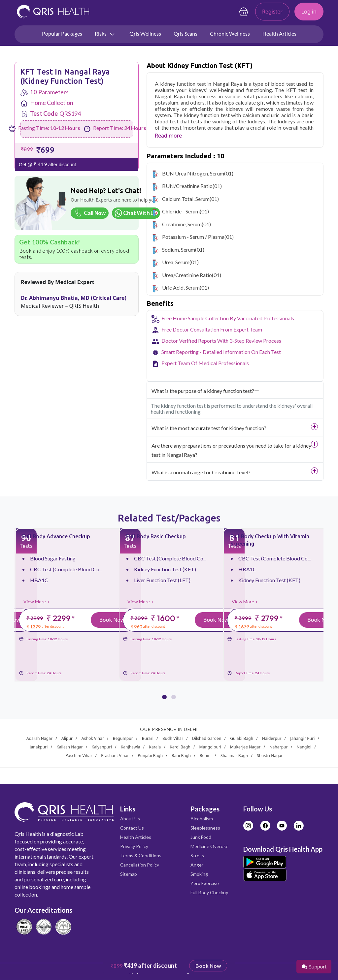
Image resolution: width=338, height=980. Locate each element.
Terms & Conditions (141, 855)
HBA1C (39, 580)
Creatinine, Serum (182, 224)
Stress (197, 855)
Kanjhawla (131, 747)
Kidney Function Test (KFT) (165, 569)
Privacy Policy (134, 846)
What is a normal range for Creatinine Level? (201, 472)
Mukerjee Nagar (245, 747)
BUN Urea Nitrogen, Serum (193, 173)
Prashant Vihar (115, 756)
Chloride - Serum (181, 211)
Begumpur (123, 738)
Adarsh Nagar (39, 738)
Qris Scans (186, 33)
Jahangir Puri (302, 738)
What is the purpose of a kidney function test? (205, 391)
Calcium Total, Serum (186, 199)
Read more (168, 136)
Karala (155, 747)
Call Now (89, 213)
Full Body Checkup (209, 892)
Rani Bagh (181, 756)
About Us (130, 819)
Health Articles (279, 33)
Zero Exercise (205, 883)
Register (272, 12)
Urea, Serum (176, 262)
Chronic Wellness (230, 33)
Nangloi (304, 747)
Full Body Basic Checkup (156, 536)
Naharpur (279, 747)
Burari (148, 738)
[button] (164, 693)
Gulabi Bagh (242, 738)
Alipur (67, 738)
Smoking (199, 874)
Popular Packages (62, 33)
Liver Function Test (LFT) (162, 580)
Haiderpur (272, 738)
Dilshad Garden (207, 738)
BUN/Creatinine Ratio (187, 186)
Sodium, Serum (179, 250)
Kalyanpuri (102, 747)
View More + (37, 601)
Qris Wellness (145, 33)
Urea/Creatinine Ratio (187, 275)
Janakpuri (39, 747)
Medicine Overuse (209, 846)
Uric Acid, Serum (181, 287)
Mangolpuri (210, 747)
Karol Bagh (180, 747)
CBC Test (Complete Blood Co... (66, 569)
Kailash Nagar (70, 747)
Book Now (112, 620)
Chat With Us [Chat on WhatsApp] (135, 213)
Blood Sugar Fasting (53, 558)
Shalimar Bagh (234, 756)
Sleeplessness (205, 828)
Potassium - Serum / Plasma (193, 237)
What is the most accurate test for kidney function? (209, 428)
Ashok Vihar (93, 738)
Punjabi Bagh (150, 756)
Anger (197, 865)
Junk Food (201, 837)
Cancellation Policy (140, 865)
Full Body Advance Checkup (56, 536)
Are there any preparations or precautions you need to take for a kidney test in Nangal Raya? (231, 450)
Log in (309, 12)
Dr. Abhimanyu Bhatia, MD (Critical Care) (74, 298)
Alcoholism (202, 819)
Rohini (206, 756)
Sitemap (129, 874)
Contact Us (132, 828)
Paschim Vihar (79, 756)
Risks (105, 34)
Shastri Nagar (270, 756)
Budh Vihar (173, 738)
